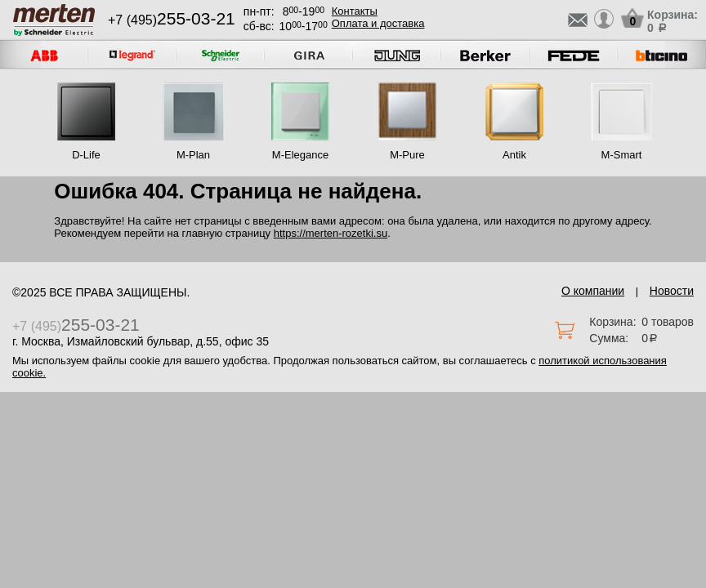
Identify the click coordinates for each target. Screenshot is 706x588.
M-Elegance (300, 155)
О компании (593, 291)
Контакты (355, 11)
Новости (672, 291)
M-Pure (407, 155)
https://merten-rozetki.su (331, 233)
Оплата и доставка (378, 23)
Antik (514, 155)
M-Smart (622, 155)
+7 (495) (172, 20)
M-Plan (193, 155)
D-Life (86, 155)
